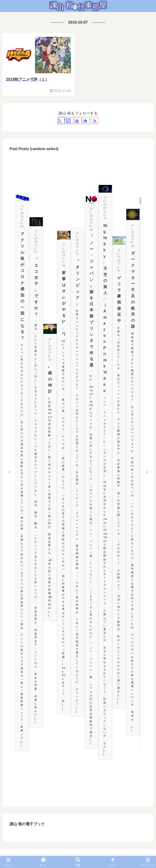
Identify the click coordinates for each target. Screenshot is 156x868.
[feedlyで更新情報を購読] (86, 121)
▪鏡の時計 (50, 379)
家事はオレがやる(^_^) (64, 303)
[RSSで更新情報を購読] (95, 121)
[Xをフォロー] (61, 121)
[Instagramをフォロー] (70, 121)
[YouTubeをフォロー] (78, 121)
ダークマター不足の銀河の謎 (133, 290)
